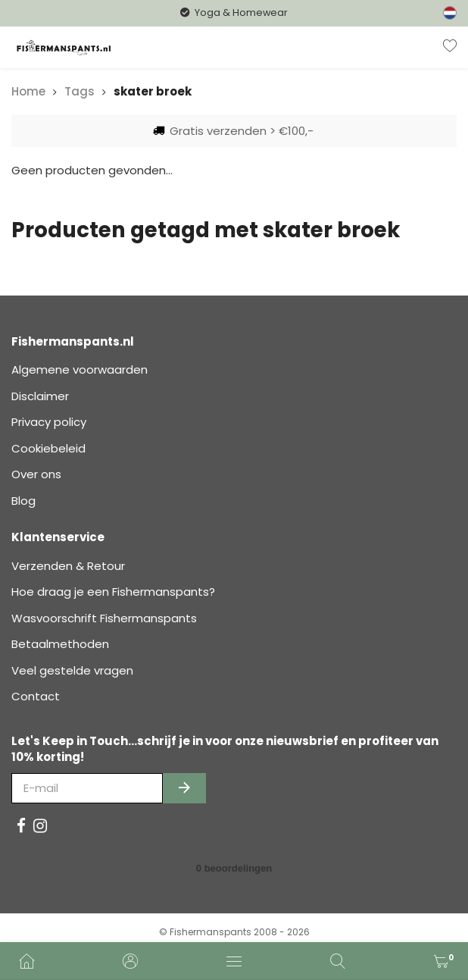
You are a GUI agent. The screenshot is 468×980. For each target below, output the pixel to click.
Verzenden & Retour (68, 566)
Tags (80, 91)
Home (28, 91)
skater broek (153, 91)
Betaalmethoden (60, 644)
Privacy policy (49, 422)
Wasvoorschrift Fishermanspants (104, 618)
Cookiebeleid (48, 448)
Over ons (36, 474)
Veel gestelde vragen (72, 670)
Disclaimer (40, 396)
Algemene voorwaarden (80, 369)
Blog (23, 501)
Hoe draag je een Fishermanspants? (113, 592)
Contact (36, 696)
